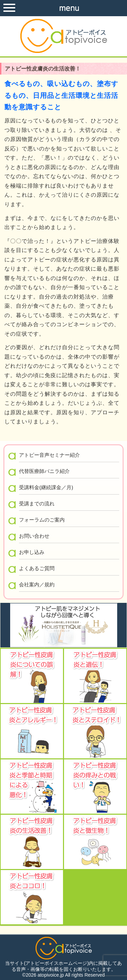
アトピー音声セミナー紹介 (49, 455)
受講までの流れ (37, 503)
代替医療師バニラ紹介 (44, 471)
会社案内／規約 (37, 584)
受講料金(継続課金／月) (46, 487)
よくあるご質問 (37, 568)
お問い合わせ (34, 536)
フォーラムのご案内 (42, 520)
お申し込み (32, 552)
